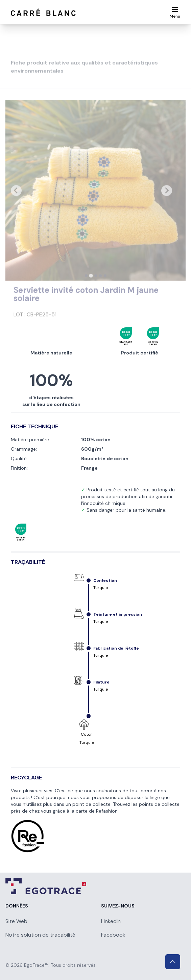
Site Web (16, 921)
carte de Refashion (97, 811)
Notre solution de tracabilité (40, 935)
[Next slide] (167, 201)
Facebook (113, 935)
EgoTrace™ (36, 965)
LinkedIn (111, 921)
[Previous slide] (16, 201)
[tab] (86, 286)
